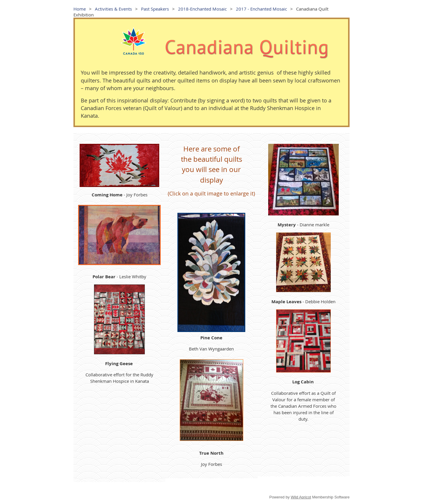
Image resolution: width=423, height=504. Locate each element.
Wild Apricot (301, 497)
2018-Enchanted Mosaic (202, 9)
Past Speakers (155, 9)
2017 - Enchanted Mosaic (261, 9)
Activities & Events (113, 9)
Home (80, 9)
